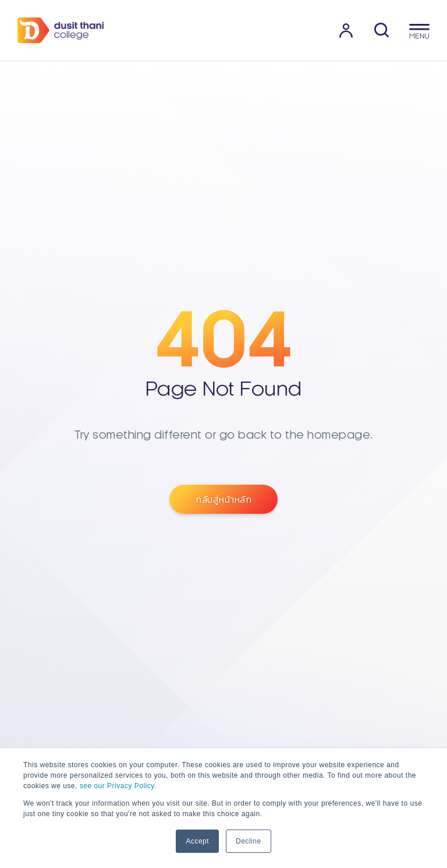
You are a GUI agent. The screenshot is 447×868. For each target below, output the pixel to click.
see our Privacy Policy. (118, 786)
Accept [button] (197, 841)
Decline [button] (249, 841)
